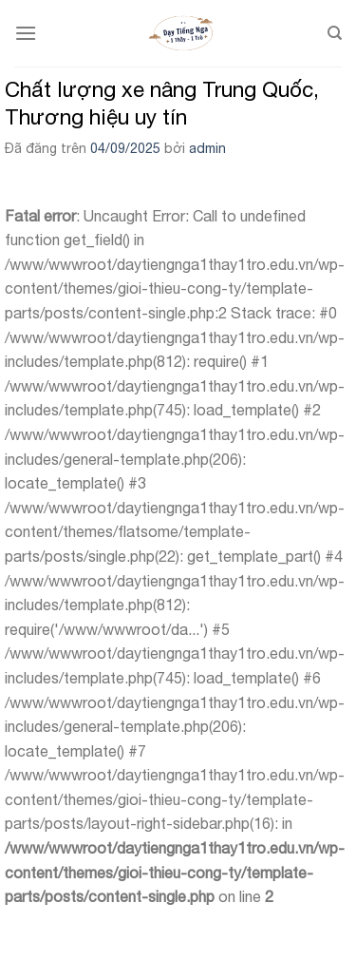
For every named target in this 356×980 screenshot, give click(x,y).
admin (207, 148)
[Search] (335, 33)
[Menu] (26, 33)
